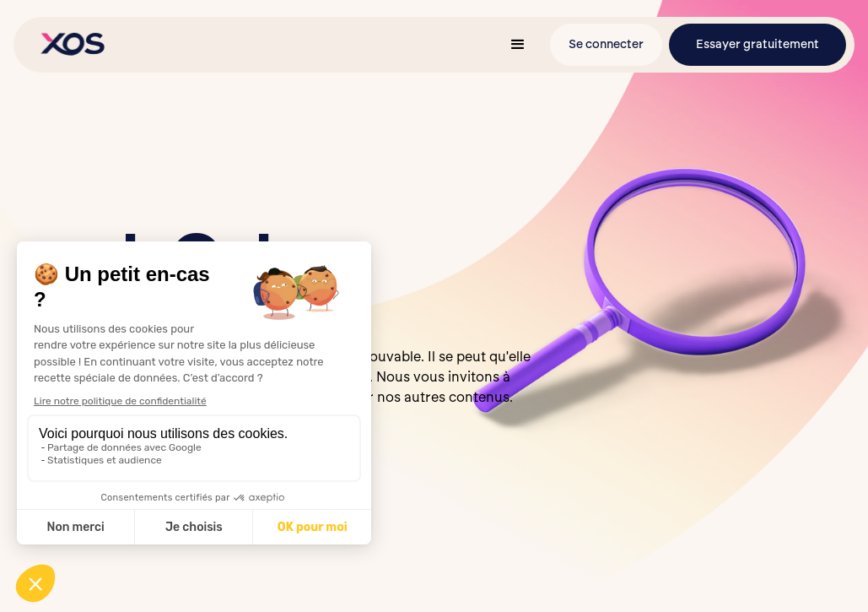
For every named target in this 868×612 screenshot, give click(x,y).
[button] (518, 45)
